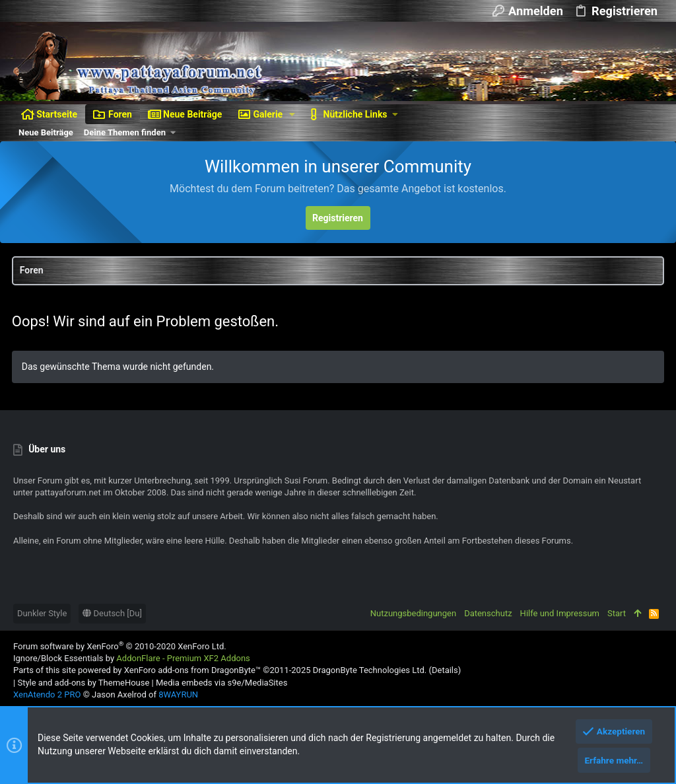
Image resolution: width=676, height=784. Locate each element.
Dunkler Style (42, 613)
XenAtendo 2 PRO (47, 695)
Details (445, 670)
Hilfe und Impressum (560, 613)
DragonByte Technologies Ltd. (370, 670)
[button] (292, 114)
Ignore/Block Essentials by (132, 658)
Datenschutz (488, 613)
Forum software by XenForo (120, 646)
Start (617, 613)
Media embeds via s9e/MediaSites (221, 683)
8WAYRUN (178, 695)
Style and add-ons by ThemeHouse (83, 683)
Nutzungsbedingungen (413, 613)
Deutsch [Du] (112, 613)
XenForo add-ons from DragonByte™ (192, 670)
